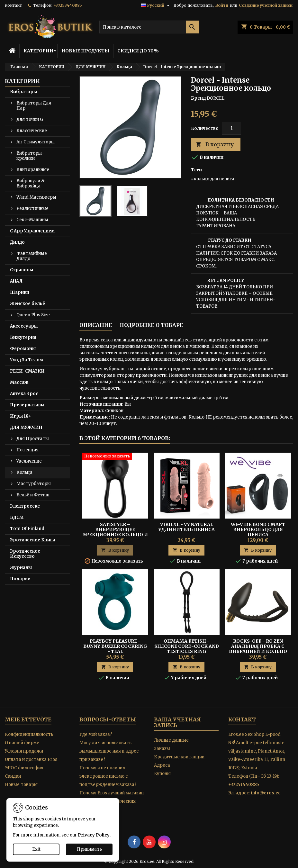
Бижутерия (23, 337)
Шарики (20, 292)
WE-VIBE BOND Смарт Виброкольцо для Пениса (258, 529)
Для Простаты (33, 439)
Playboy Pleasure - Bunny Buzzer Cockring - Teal (115, 646)
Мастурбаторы (34, 484)
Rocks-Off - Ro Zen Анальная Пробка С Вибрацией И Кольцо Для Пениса (258, 649)
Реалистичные (32, 208)
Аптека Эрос (24, 394)
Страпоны (22, 270)
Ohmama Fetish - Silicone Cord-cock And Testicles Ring (187, 646)
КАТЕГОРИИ (38, 51)
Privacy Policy (94, 835)
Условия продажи (24, 751)
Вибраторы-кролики (30, 156)
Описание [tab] (96, 325)
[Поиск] (149, 27)
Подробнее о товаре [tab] (151, 325)
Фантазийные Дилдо (32, 256)
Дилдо (17, 242)
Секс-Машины (32, 220)
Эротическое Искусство (25, 554)
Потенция (27, 450)
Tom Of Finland (27, 529)
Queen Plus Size (33, 315)
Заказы (162, 749)
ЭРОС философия (24, 768)
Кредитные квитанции (179, 757)
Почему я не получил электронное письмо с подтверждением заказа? (108, 776)
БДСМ (17, 517)
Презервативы (27, 405)
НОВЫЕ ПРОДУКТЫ (85, 51)
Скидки (13, 776)
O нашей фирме (22, 743)
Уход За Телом (27, 360)
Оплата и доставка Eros (31, 759)
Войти (222, 5)
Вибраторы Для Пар (34, 106)
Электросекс (25, 506)
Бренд (198, 98)
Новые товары (21, 785)
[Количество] (231, 128)
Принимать (89, 849)
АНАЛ (16, 281)
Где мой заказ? (96, 734)
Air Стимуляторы (36, 142)
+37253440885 (68, 5)
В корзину (215, 145)
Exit (36, 849)
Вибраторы (23, 92)
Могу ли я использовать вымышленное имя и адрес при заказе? (109, 751)
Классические (32, 131)
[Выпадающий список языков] (156, 5)
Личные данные (171, 740)
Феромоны (23, 349)
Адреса (162, 765)
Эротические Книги (33, 540)
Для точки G (30, 119)
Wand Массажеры (36, 197)
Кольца (24, 472)
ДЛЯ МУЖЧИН (26, 427)
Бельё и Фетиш (33, 495)
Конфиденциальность (29, 734)
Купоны (162, 774)
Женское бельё (27, 304)
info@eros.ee (266, 793)
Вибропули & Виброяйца (30, 183)
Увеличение (29, 461)
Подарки (20, 579)
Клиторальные (33, 170)
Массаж (19, 382)
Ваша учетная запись (177, 722)
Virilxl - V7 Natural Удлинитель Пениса (187, 527)
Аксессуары (24, 326)
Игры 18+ (21, 416)
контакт (13, 5)
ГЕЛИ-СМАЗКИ (27, 371)
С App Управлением (32, 231)
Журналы (21, 568)
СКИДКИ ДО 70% (138, 51)
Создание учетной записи (266, 5)
